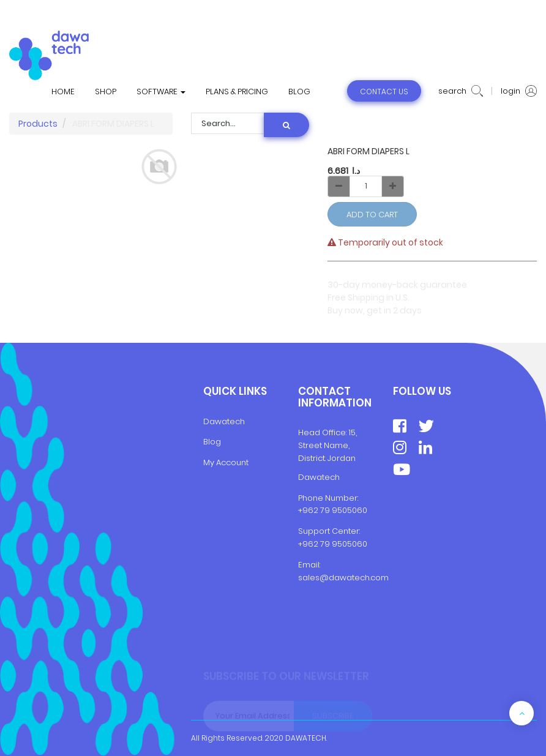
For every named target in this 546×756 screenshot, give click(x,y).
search (461, 91)
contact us (384, 92)
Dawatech (224, 421)
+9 (303, 544)
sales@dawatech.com (343, 578)
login (519, 91)
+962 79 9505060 (333, 510)
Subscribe (333, 717)
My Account (226, 462)
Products (38, 124)
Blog (212, 442)
